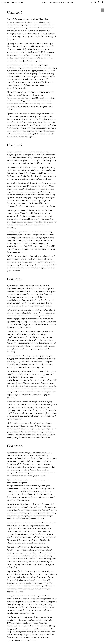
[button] (98, 2)
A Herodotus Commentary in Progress (12, 2)
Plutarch (45, 2)
